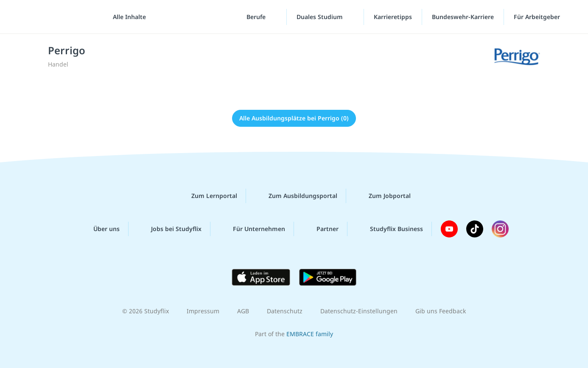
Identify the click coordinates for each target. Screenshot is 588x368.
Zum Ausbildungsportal (296, 196)
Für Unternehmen (252, 229)
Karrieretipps (393, 17)
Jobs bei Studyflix (169, 229)
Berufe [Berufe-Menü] (257, 17)
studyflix (56, 17)
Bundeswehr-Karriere (463, 17)
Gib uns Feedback (441, 311)
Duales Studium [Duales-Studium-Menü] (321, 17)
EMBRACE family (310, 334)
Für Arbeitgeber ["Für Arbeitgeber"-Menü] (538, 17)
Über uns (100, 229)
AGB (243, 311)
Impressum (203, 311)
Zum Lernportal (207, 196)
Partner (321, 229)
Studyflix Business (390, 229)
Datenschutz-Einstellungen (359, 311)
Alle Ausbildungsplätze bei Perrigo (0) (294, 118)
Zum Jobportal (383, 196)
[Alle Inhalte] (126, 17)
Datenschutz (285, 311)
